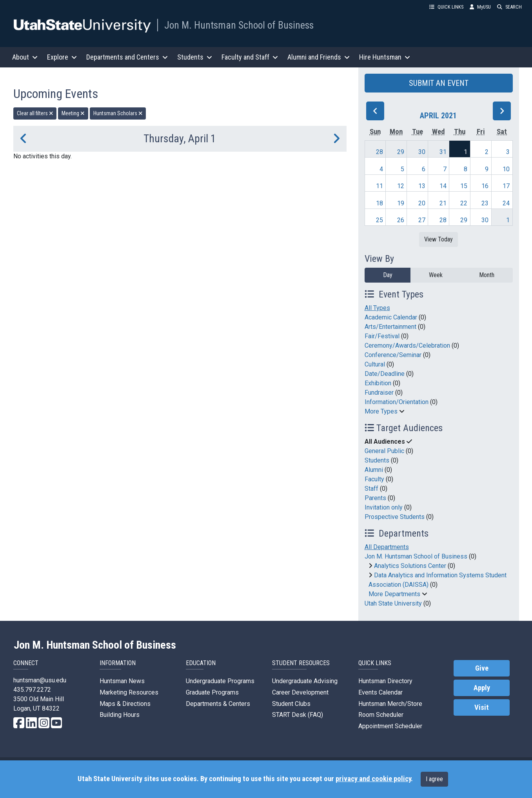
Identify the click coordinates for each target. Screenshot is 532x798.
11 (379, 186)
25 (379, 220)
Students (377, 460)
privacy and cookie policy (373, 779)
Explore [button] (62, 57)
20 (422, 203)
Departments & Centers (218, 704)
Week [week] (436, 275)
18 (379, 203)
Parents (375, 498)
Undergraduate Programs (220, 681)
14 (443, 186)
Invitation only (384, 507)
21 (443, 203)
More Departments (394, 594)
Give (482, 668)
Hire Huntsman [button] (385, 57)
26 (401, 220)
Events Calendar (380, 692)
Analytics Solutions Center (410, 566)
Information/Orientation (397, 402)
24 (506, 203)
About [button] (25, 57)
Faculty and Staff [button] (250, 57)
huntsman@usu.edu (40, 680)
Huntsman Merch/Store (390, 704)
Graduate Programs (212, 692)
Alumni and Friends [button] (319, 57)
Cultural (375, 364)
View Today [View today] (438, 239)
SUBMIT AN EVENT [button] (439, 83)
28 (379, 152)
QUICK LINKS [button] (446, 7)
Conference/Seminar (393, 355)
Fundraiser (379, 393)
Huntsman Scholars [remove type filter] (118, 113)
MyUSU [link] (480, 7)
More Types (381, 411)
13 (422, 186)
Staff (371, 489)
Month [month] (487, 275)
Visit (482, 707)
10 (506, 169)
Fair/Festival (382, 336)
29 (401, 152)
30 (422, 152)
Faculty (374, 479)
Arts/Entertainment (390, 327)
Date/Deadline (385, 374)
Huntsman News (122, 681)
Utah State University (393, 603)
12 (401, 186)
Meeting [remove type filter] (73, 113)
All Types (377, 308)
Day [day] (388, 275)
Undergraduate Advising (305, 681)
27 (422, 220)
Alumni (374, 470)
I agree (434, 779)
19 (401, 203)
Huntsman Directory (385, 681)
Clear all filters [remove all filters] (35, 113)
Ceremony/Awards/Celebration (407, 345)
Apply (482, 688)
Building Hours (120, 715)
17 (506, 186)
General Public (384, 451)
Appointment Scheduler (390, 726)
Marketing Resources (129, 692)
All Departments (387, 547)
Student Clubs (291, 704)
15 (464, 186)
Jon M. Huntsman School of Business (239, 25)
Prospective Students (395, 517)
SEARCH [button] (509, 7)
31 (443, 152)
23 (485, 203)
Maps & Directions (125, 704)
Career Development (300, 692)
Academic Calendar (391, 317)
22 (464, 203)
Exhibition (378, 383)
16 (485, 186)
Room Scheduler (381, 715)
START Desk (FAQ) (298, 715)
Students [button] (195, 57)
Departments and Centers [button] (127, 57)
